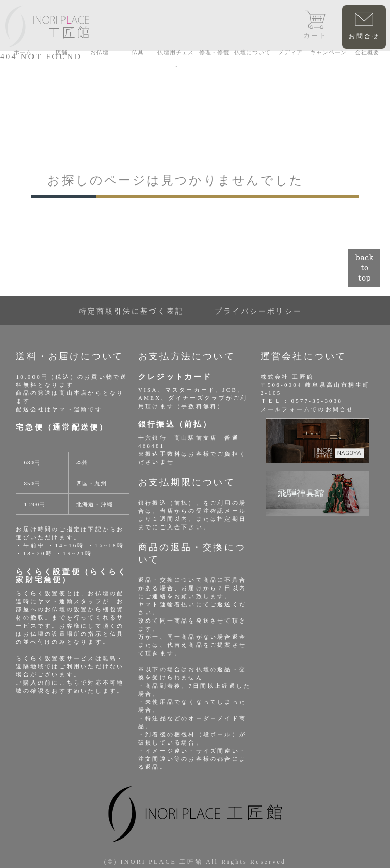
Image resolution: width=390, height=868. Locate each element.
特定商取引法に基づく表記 (132, 311)
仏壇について (252, 52)
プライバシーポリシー (258, 311)
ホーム (23, 52)
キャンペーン (329, 52)
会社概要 (367, 52)
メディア (290, 52)
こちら (70, 683)
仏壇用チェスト (176, 59)
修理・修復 (214, 52)
